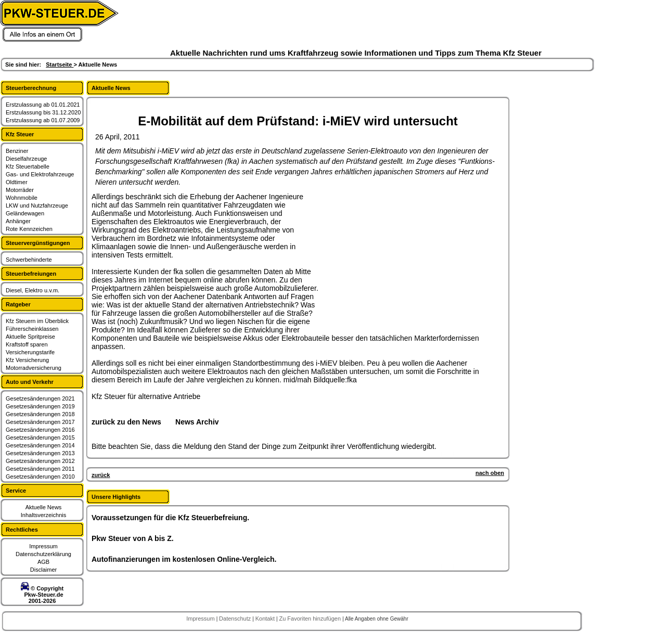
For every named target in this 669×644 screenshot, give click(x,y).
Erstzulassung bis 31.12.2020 (43, 112)
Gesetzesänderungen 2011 (40, 469)
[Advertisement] (398, 257)
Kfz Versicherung (27, 360)
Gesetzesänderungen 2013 (40, 453)
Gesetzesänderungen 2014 (40, 445)
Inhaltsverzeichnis (43, 515)
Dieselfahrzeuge (27, 159)
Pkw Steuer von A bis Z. (133, 538)
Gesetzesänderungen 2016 (40, 430)
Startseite (60, 65)
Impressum (43, 546)
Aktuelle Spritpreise (30, 337)
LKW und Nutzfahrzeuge (37, 205)
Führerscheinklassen (32, 329)
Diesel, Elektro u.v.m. (33, 290)
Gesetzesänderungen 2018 (40, 414)
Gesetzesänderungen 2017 (40, 422)
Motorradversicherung (34, 368)
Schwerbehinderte (29, 260)
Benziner (17, 151)
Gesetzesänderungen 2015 (40, 437)
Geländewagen (25, 213)
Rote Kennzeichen (29, 229)
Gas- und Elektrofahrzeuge (40, 174)
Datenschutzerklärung (43, 554)
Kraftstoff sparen (27, 344)
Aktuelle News (44, 507)
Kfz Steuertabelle (28, 166)
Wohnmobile (22, 198)
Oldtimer (17, 182)
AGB (43, 562)
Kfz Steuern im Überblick (37, 321)
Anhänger (18, 221)
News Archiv (197, 422)
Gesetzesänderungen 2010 (40, 476)
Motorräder (20, 190)
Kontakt (266, 619)
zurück (101, 475)
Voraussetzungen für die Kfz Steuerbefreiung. (170, 518)
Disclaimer (43, 570)
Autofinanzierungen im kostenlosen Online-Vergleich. (184, 559)
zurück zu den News (126, 422)
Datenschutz (236, 619)
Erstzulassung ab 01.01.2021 (43, 105)
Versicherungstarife (30, 352)
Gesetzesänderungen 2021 (40, 398)
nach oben (490, 473)
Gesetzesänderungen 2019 (40, 406)
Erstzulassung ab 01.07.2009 (43, 120)
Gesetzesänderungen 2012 (40, 461)
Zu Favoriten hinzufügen (311, 619)
